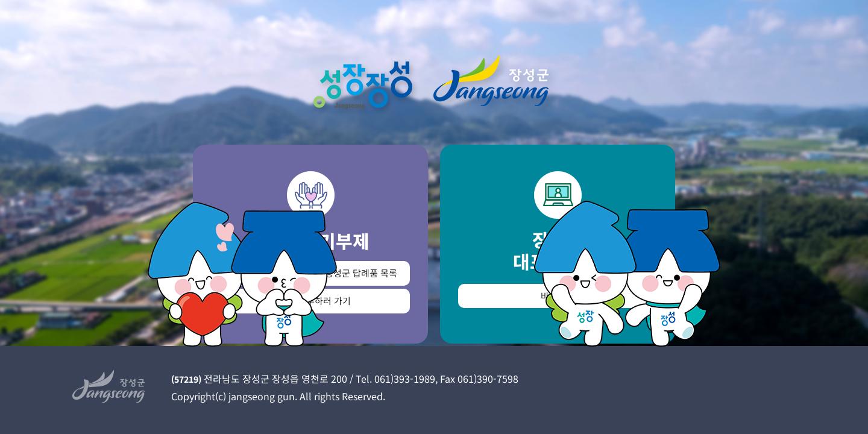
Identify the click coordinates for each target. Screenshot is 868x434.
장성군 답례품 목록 (361, 273)
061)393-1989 (405, 379)
